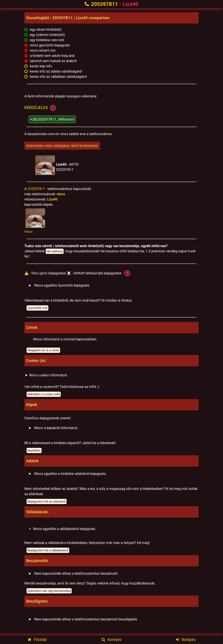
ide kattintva (55, 251)
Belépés (186, 640)
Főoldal (37, 640)
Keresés (112, 640)
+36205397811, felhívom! (52, 119)
